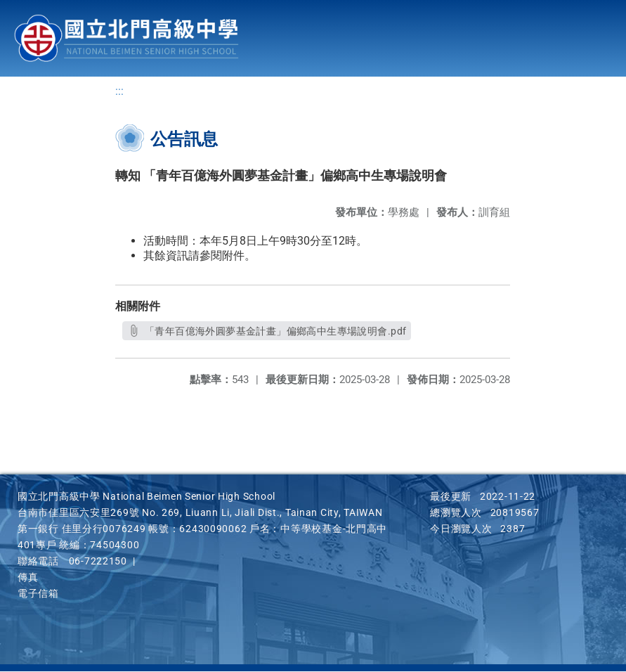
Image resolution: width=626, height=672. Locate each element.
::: (119, 92)
